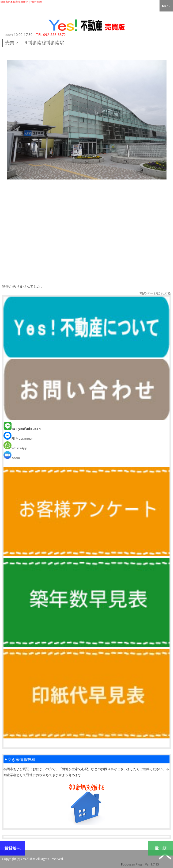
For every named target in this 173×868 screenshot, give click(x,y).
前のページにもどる (155, 293)
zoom (12, 458)
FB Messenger (18, 438)
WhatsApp (15, 448)
